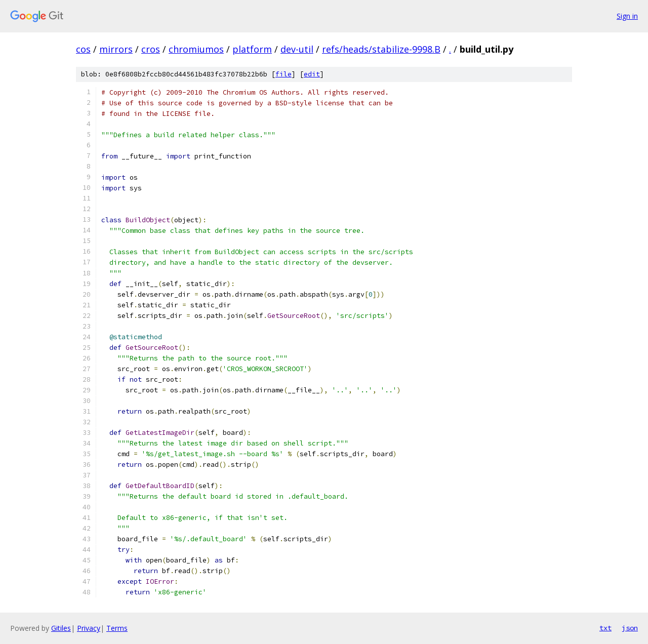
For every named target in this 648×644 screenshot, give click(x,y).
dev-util (297, 49)
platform (252, 49)
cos (83, 49)
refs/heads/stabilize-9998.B (381, 49)
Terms (117, 628)
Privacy (89, 628)
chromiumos (196, 49)
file (283, 74)
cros (151, 49)
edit (312, 74)
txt (605, 628)
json (630, 628)
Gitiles (61, 628)
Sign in (627, 16)
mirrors (116, 49)
